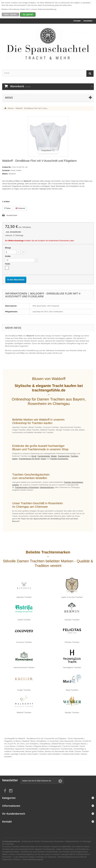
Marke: (5, 174)
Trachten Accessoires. (59, 459)
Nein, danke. (11, 14)
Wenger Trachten (72, 713)
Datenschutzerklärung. (47, 9)
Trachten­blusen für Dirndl (29, 459)
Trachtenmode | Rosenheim (52, 841)
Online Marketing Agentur (33, 859)
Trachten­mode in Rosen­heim (27, 487)
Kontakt (77, 21)
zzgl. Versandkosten (13, 232)
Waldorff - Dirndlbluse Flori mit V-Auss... (32, 108)
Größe (8, 256)
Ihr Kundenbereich (14, 814)
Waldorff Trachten (24, 713)
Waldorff (12, 174)
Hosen (43, 459)
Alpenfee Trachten (24, 597)
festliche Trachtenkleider (48, 852)
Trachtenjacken (49, 849)
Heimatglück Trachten (72, 667)
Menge (8, 248)
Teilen (7, 208)
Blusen (11, 108)
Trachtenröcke (26, 852)
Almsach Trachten (72, 620)
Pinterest (20, 208)
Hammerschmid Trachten (24, 667)
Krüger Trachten (24, 690)
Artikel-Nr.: (7, 167)
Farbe (8, 264)
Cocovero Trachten (24, 642)
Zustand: (6, 170)
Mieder (54, 456)
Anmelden (88, 21)
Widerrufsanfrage (16, 241)
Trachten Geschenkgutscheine (75, 852)
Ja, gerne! (28, 14)
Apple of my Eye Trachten (72, 597)
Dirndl (34, 456)
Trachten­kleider (44, 456)
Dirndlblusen (84, 849)
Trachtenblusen (68, 849)
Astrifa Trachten (24, 620)
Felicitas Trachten (72, 642)
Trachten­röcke (64, 456)
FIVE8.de (17, 859)
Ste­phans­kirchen (47, 487)
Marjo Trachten (72, 690)
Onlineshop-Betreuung (66, 857)
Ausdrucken (12, 215)
